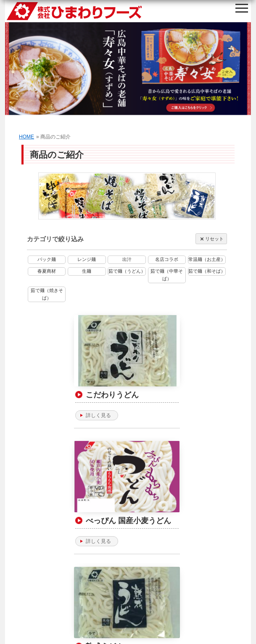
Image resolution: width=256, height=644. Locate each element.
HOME (26, 137)
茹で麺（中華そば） (167, 275)
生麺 (87, 271)
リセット (211, 239)
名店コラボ (167, 259)
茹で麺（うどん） (127, 271)
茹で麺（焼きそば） (47, 294)
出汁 (127, 259)
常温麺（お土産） (207, 259)
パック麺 (47, 259)
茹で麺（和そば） (207, 271)
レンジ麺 (87, 259)
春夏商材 (47, 271)
